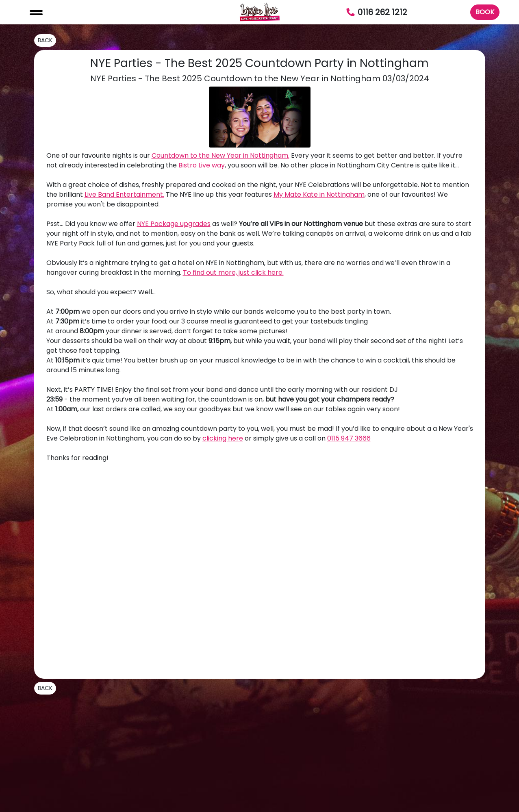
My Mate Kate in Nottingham (319, 194)
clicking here (223, 438)
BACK (45, 40)
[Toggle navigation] (36, 12)
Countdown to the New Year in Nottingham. (220, 155)
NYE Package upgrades (174, 224)
